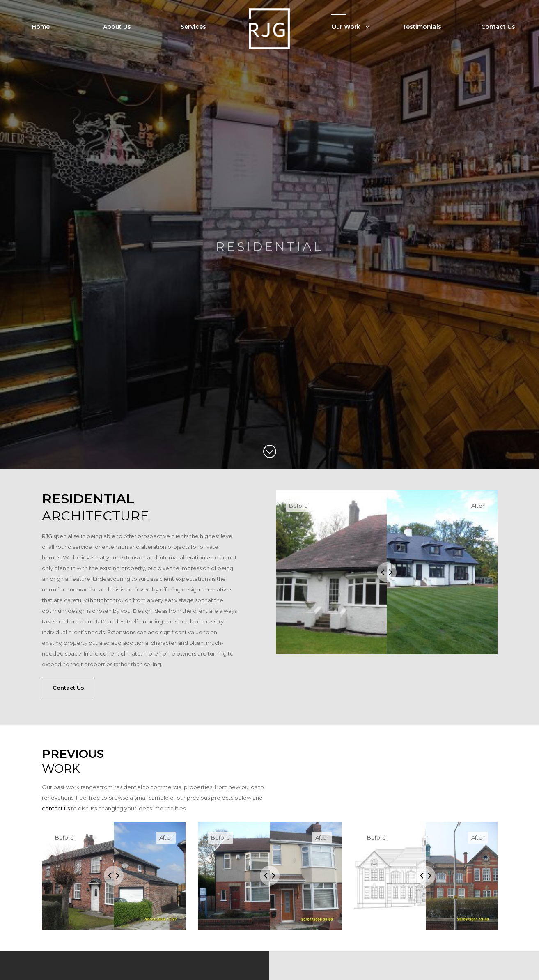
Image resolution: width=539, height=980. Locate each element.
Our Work (357, 27)
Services (193, 27)
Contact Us (498, 27)
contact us (56, 808)
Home (41, 27)
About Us (117, 27)
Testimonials (422, 27)
